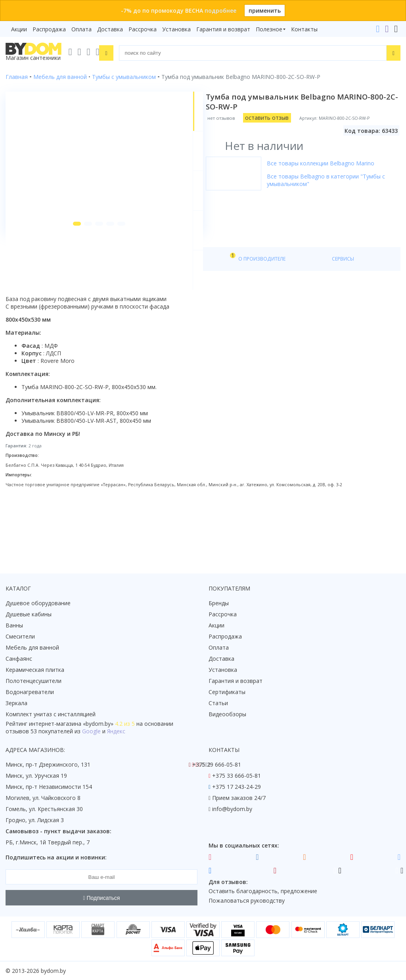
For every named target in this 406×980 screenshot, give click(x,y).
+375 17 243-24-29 (237, 787)
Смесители (20, 637)
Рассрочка (143, 29)
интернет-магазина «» (71, 724)
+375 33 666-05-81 (237, 776)
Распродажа (49, 29)
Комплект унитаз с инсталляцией (51, 714)
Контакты (304, 29)
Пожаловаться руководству (247, 901)
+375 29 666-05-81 (217, 765)
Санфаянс (19, 659)
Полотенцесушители (34, 681)
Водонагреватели (30, 692)
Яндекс (116, 732)
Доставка (110, 29)
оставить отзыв (275, 118)
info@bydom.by (232, 809)
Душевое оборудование (38, 603)
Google (91, 732)
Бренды (219, 603)
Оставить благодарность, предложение (263, 891)
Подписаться (102, 898)
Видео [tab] (131, 316)
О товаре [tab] (31, 318)
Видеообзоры (227, 714)
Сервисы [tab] (230, 318)
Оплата (81, 29)
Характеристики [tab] (82, 318)
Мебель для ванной (32, 648)
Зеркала (16, 703)
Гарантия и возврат (223, 29)
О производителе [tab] (177, 318)
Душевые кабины (29, 615)
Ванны (14, 626)
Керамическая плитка (35, 670)
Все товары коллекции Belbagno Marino (329, 163)
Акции (19, 29)
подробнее (220, 11)
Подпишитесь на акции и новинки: (56, 858)
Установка (176, 29)
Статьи (218, 703)
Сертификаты (227, 692)
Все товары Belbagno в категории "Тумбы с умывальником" (334, 180)
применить (265, 11)
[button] (62, 282)
